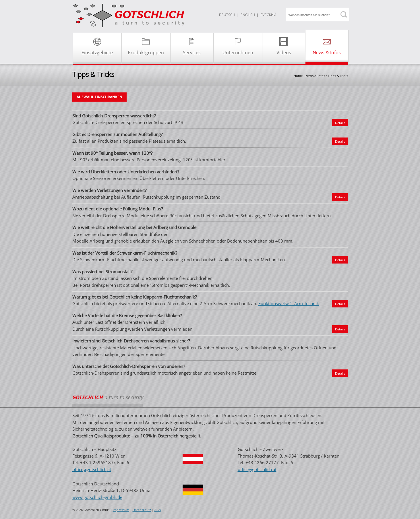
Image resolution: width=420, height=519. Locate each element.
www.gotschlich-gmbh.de (97, 497)
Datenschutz (142, 510)
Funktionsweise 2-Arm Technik (289, 303)
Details (340, 123)
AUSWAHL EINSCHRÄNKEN (99, 97)
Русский (268, 15)
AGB (158, 510)
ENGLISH (248, 15)
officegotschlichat (92, 469)
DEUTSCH (227, 15)
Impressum (121, 510)
